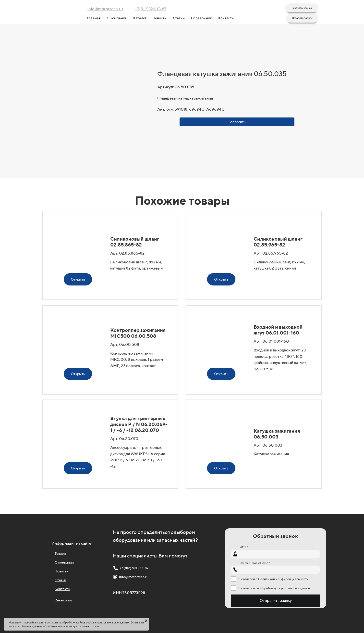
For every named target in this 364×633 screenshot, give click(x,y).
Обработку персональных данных (285, 588)
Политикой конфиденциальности (283, 579)
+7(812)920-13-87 (151, 9)
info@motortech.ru (105, 9)
